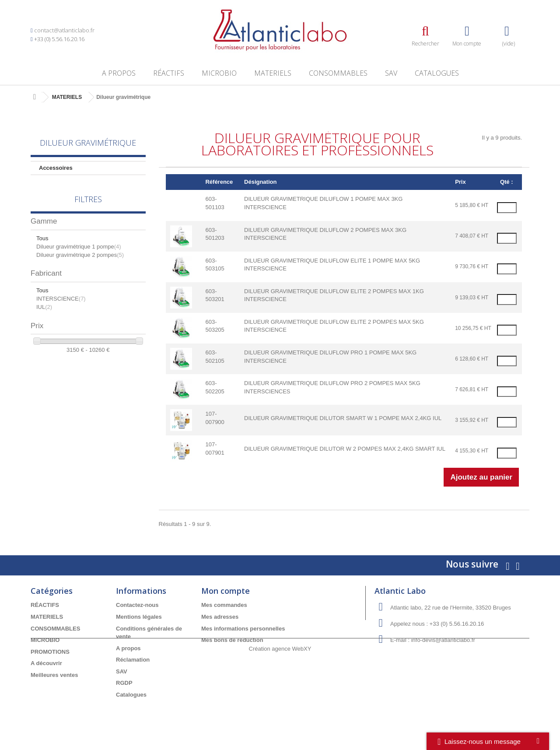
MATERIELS (273, 73)
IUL (44, 316)
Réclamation (133, 660)
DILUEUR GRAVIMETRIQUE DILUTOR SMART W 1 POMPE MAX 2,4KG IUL (343, 418)
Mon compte (226, 591)
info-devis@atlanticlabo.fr (443, 640)
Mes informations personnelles (243, 629)
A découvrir (46, 663)
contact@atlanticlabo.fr (64, 30)
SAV (391, 73)
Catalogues (437, 73)
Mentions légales (139, 617)
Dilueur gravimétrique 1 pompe (79, 255)
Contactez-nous (137, 605)
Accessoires (56, 168)
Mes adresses (220, 617)
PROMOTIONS (50, 652)
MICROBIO (219, 73)
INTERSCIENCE (61, 308)
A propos (119, 73)
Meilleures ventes (54, 675)
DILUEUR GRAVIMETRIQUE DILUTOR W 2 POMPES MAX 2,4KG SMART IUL (345, 449)
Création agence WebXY (280, 726)
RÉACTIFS (169, 73)
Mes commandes (224, 605)
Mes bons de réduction (232, 640)
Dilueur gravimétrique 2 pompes (80, 264)
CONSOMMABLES (338, 73)
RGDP (124, 683)
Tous (42, 247)
